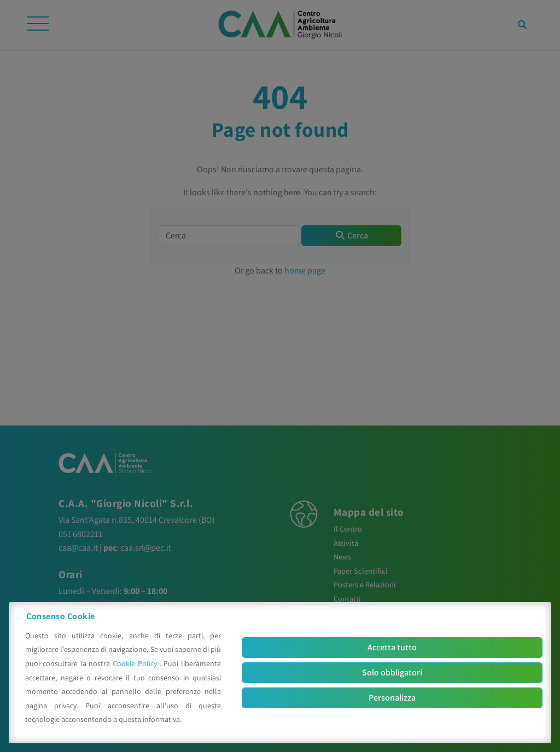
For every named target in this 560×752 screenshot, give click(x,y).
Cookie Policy (136, 663)
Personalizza (392, 698)
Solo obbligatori (392, 672)
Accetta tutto (392, 647)
